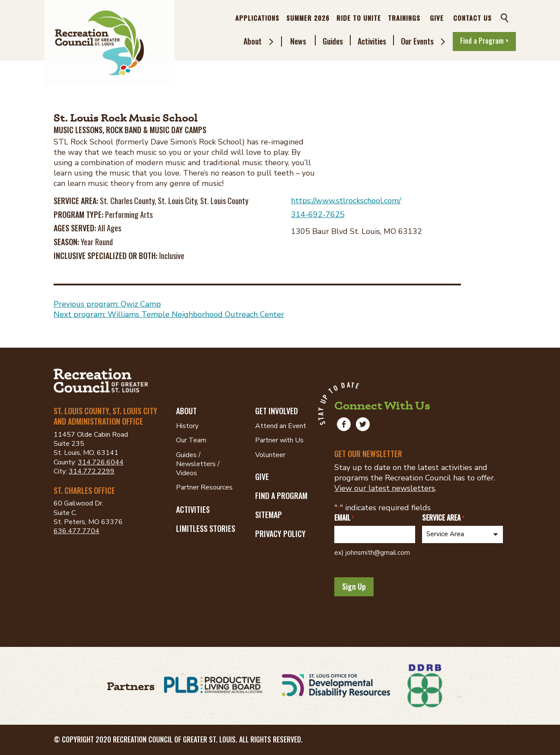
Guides (333, 41)
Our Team (191, 440)
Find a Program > (484, 41)
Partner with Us (279, 440)
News (298, 41)
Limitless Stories (206, 528)
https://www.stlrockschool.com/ (346, 201)
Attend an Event (281, 426)
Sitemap (269, 515)
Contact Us (472, 18)
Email (344, 518)
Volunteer (270, 455)
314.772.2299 (92, 471)
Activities (372, 41)
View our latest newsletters (385, 488)
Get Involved (277, 411)
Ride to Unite (359, 18)
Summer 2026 (308, 18)
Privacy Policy (280, 534)
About (253, 41)
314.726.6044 (101, 462)
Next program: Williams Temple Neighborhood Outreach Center (169, 314)
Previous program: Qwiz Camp (107, 304)
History (187, 426)
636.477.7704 (77, 531)
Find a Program (281, 496)
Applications (257, 18)
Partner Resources (204, 487)
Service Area (443, 518)
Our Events (417, 41)
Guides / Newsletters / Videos (198, 464)
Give (437, 18)
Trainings (404, 18)
